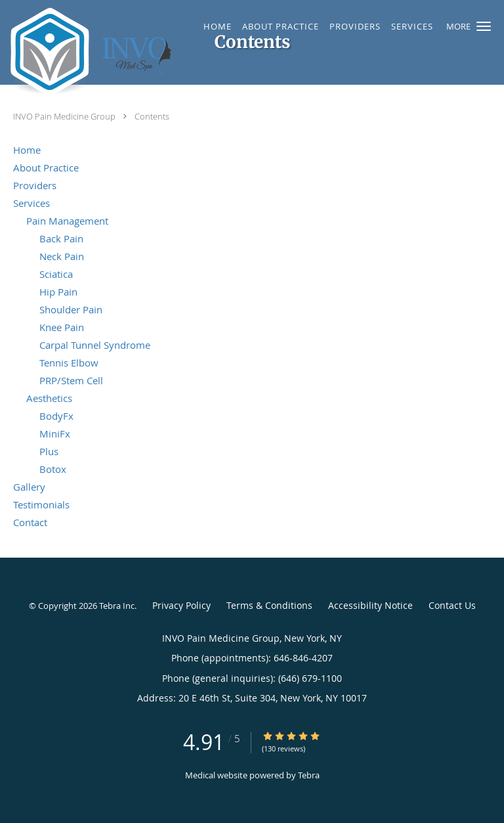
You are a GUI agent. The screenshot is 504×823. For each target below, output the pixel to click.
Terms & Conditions (269, 605)
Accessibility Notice (370, 605)
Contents (152, 116)
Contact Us (452, 605)
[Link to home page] (126, 52)
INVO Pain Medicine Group (65, 116)
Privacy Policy (181, 605)
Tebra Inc (117, 606)
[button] (484, 26)
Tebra (309, 775)
